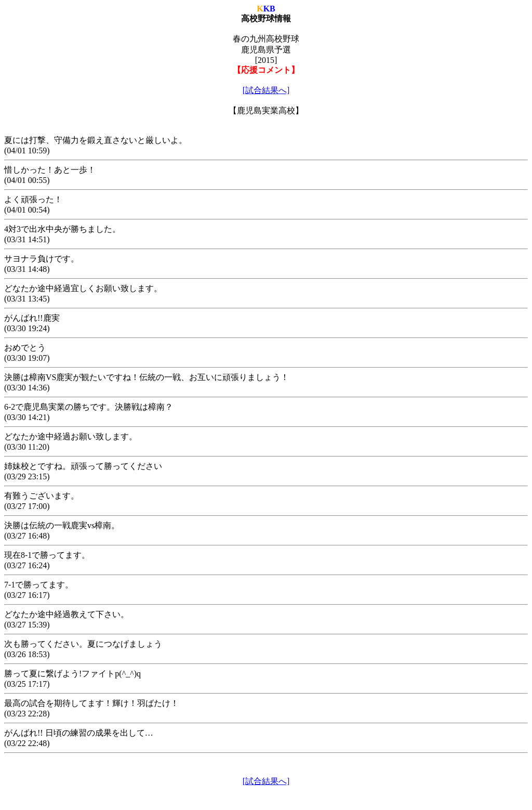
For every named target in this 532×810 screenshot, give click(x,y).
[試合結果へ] (266, 90)
